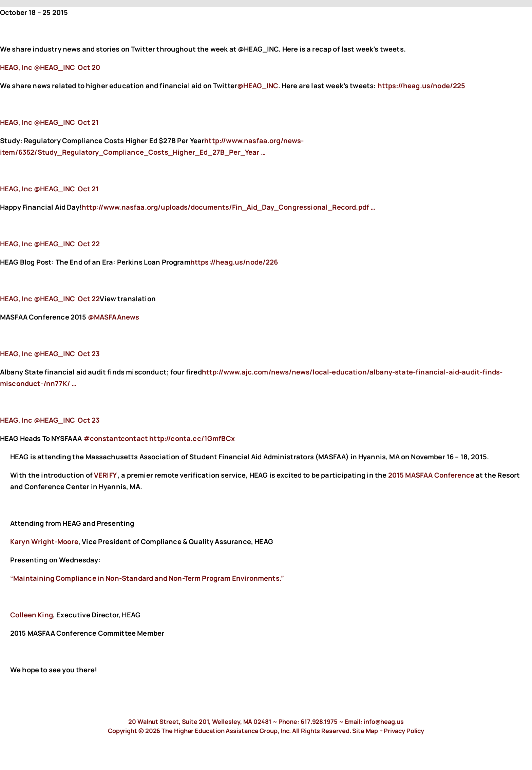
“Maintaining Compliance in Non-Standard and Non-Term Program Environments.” (147, 578)
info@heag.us (384, 721)
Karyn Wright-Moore (44, 542)
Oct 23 (89, 354)
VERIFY (105, 475)
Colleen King (32, 615)
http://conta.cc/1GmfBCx (193, 438)
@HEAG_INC (258, 86)
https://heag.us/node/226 (235, 262)
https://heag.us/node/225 (422, 86)
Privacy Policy (404, 731)
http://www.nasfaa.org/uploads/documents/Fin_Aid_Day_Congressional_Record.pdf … (229, 207)
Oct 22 (89, 244)
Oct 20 (89, 67)
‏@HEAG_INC (38, 67)
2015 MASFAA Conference (431, 475)
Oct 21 (88, 122)
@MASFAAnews (114, 317)
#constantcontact (116, 438)
